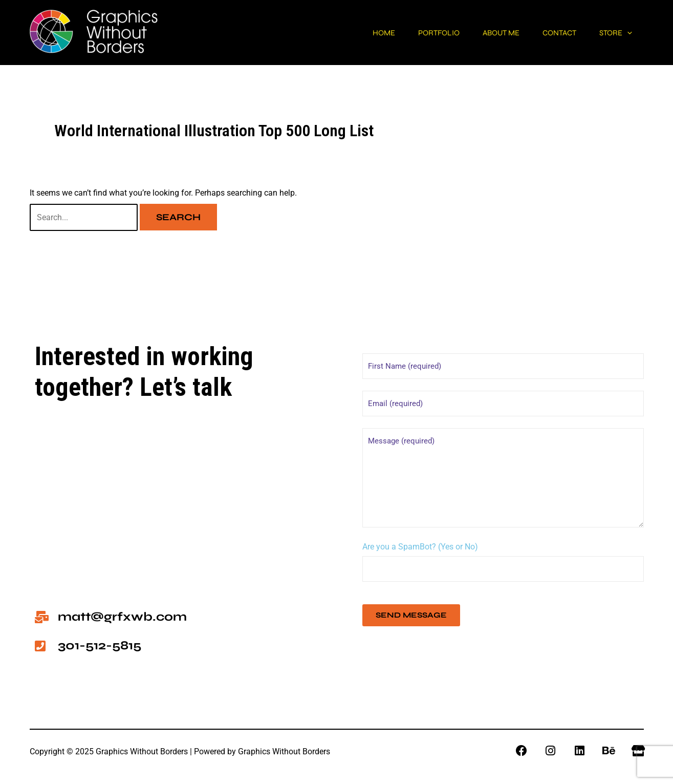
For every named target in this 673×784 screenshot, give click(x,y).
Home (350, 33)
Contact (548, 33)
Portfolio (412, 33)
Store (612, 33)
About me (482, 33)
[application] (624, 33)
